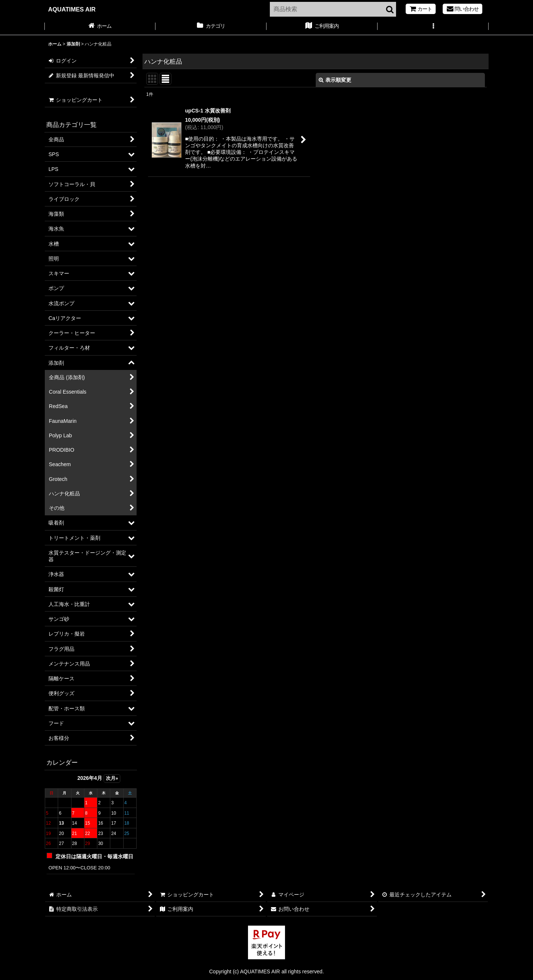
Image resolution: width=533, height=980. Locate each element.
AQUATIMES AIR (72, 9)
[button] (433, 27)
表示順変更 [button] (335, 80)
